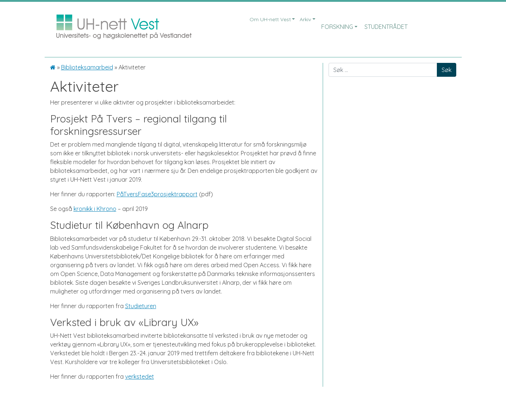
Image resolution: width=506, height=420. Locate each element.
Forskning (337, 27)
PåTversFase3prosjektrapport (157, 194)
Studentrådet (386, 27)
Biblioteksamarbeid (87, 67)
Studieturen (141, 306)
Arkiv (305, 19)
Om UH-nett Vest (270, 19)
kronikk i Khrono (95, 209)
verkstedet (140, 377)
